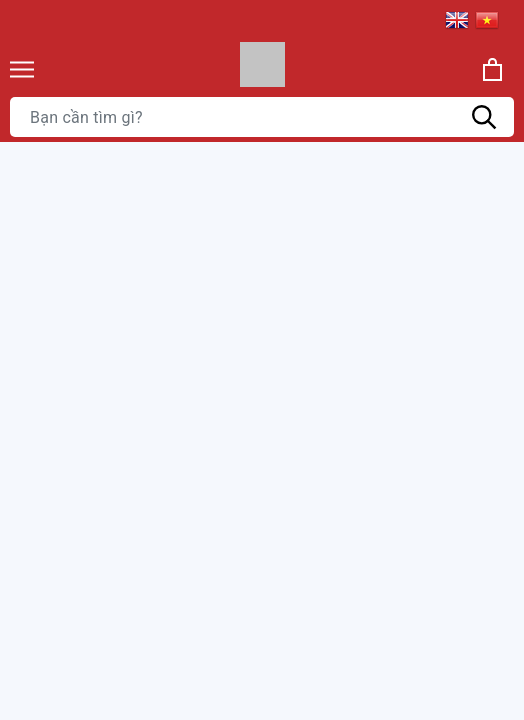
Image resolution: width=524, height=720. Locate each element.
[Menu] (22, 69)
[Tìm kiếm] (484, 117)
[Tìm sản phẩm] (262, 117)
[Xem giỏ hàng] (492, 69)
